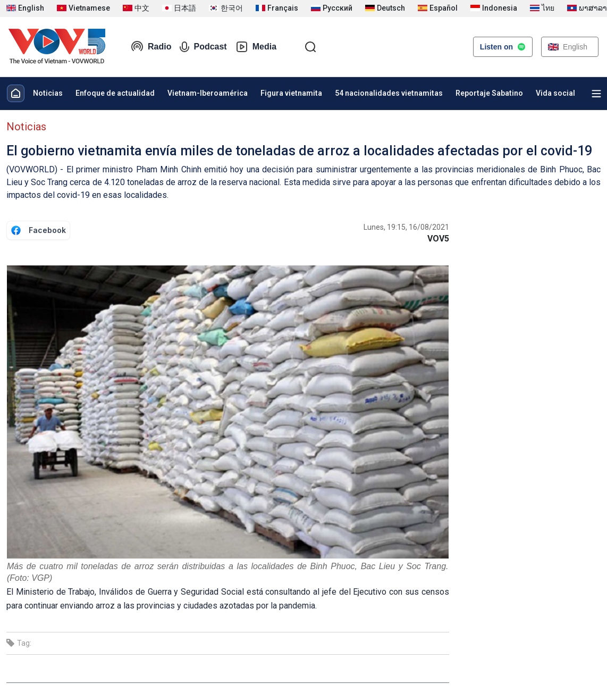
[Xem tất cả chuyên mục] (596, 94)
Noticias (48, 93)
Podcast (203, 47)
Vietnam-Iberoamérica (208, 93)
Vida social (555, 93)
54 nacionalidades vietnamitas (389, 93)
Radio (151, 47)
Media (256, 47)
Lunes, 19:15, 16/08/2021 (406, 227)
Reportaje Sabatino (489, 93)
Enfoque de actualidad (115, 93)
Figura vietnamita (291, 93)
